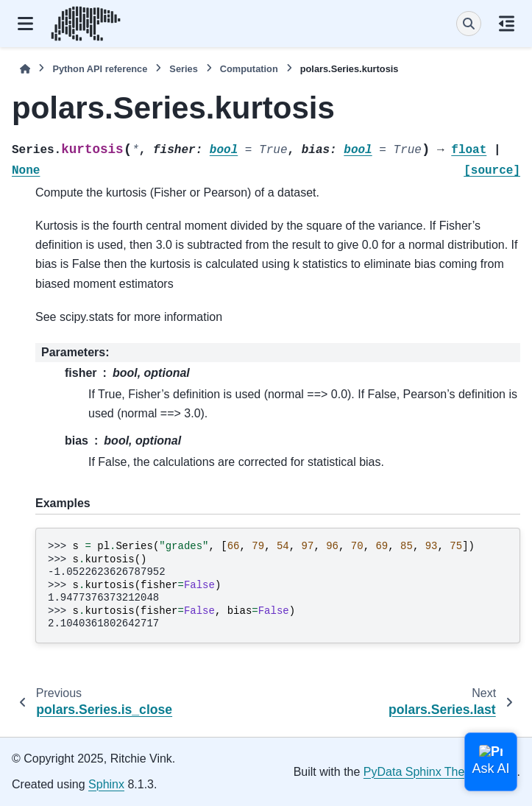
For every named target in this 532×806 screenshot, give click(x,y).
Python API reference (100, 69)
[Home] (25, 69)
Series (183, 69)
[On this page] (507, 24)
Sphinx (106, 784)
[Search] (469, 24)
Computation (249, 69)
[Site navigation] (25, 24)
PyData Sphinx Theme (422, 772)
